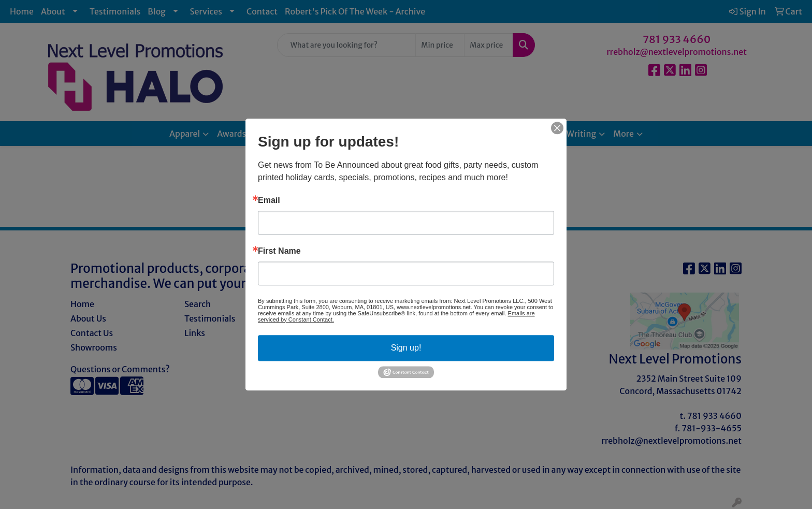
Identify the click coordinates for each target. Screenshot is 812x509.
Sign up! (406, 348)
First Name (279, 251)
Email (269, 200)
